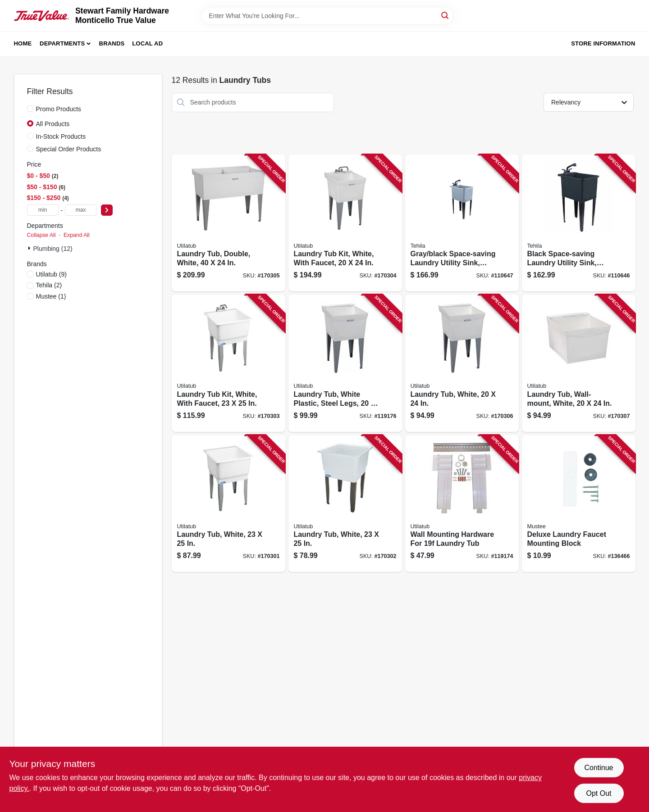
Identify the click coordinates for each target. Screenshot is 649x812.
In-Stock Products (61, 136)
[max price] (81, 210)
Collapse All (41, 235)
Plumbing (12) (53, 249)
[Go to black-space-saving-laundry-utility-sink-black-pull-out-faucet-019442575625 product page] (579, 223)
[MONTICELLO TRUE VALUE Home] (41, 16)
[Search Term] (328, 16)
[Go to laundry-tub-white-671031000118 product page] (345, 504)
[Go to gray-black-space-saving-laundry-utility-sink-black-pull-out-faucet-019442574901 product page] (462, 223)
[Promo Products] (30, 109)
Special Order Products (69, 149)
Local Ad (147, 43)
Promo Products (59, 109)
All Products (53, 124)
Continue (599, 768)
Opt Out (599, 793)
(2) (49, 285)
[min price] (43, 210)
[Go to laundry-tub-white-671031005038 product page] (229, 504)
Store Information (603, 43)
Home (23, 43)
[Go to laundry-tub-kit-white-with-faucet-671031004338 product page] (229, 363)
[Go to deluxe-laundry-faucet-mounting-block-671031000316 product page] (579, 504)
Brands (112, 43)
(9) (52, 274)
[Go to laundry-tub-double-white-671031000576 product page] (229, 223)
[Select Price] (107, 210)
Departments (62, 43)
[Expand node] (30, 248)
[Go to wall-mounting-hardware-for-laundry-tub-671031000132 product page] (462, 504)
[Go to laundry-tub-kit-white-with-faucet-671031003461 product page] (345, 223)
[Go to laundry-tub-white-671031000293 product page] (462, 363)
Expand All (77, 235)
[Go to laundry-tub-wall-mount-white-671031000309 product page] (579, 363)
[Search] (446, 15)
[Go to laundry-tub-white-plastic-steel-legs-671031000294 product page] (345, 363)
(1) (51, 296)
